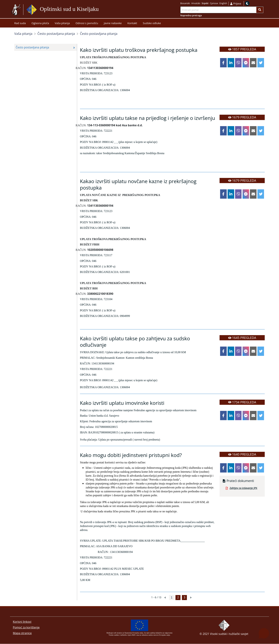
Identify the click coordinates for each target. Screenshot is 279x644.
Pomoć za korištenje (26, 628)
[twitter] (261, 63)
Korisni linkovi (22, 622)
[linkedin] (231, 63)
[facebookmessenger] (246, 63)
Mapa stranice (22, 633)
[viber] (238, 63)
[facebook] (223, 63)
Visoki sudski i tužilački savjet (229, 634)
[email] (253, 63)
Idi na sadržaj (107, 10)
